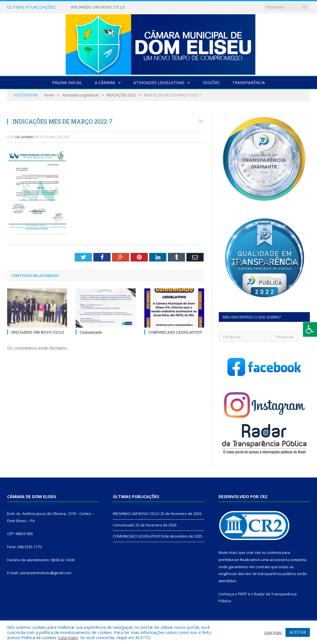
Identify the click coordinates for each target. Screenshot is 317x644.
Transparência (249, 83)
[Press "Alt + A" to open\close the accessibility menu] (310, 329)
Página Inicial (67, 83)
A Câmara (105, 83)
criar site (253, 552)
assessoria (279, 560)
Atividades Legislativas (159, 83)
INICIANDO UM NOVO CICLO (98, 7)
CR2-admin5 (24, 137)
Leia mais (68, 637)
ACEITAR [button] (298, 632)
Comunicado (91, 332)
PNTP (243, 594)
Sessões (211, 83)
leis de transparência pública (271, 574)
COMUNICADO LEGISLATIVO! (175, 332)
